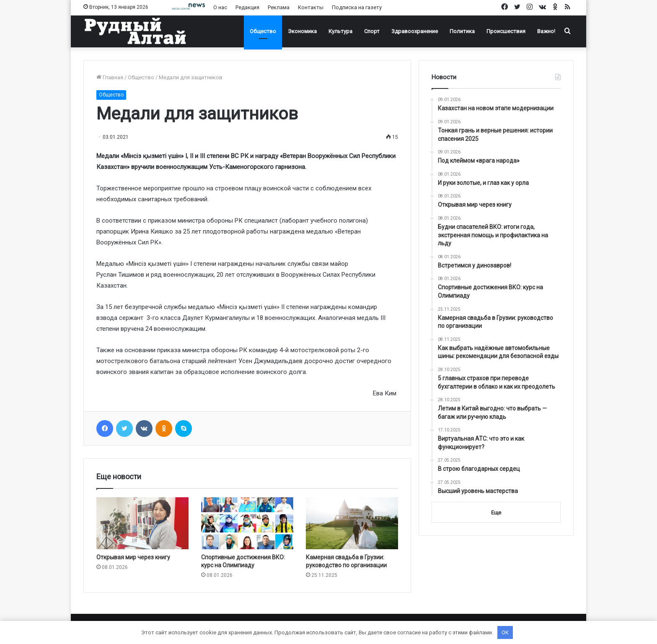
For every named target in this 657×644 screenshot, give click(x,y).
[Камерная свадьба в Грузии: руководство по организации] (352, 523)
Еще (496, 513)
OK (505, 632)
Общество (263, 31)
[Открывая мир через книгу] (142, 523)
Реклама (279, 7)
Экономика (302, 31)
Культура (340, 31)
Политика (462, 31)
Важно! (546, 31)
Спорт (372, 31)
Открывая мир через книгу (133, 557)
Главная (110, 77)
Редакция (247, 7)
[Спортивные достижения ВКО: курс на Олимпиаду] (247, 523)
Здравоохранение (415, 31)
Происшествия (506, 31)
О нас (220, 7)
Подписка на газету (357, 7)
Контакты (311, 7)
